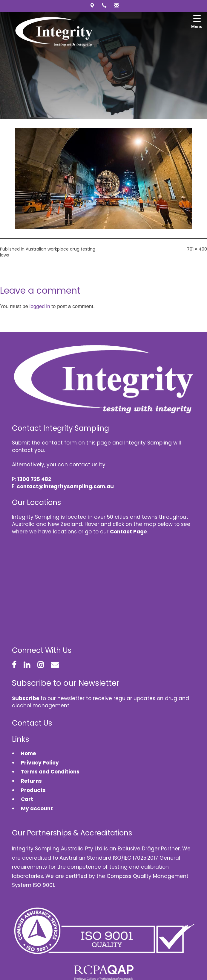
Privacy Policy (40, 763)
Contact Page (128, 532)
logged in (40, 306)
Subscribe (26, 698)
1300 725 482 (34, 479)
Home (28, 753)
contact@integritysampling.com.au (65, 486)
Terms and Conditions (50, 772)
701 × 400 (197, 249)
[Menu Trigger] (197, 22)
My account (37, 808)
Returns (31, 781)
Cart (27, 799)
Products (33, 790)
